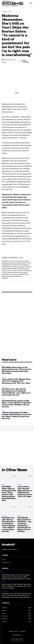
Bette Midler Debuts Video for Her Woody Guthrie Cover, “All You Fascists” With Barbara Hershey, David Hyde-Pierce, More (16, 577)
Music (11, 12)
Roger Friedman (26, 61)
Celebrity (5, 12)
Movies (4, 377)
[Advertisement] (17, 448)
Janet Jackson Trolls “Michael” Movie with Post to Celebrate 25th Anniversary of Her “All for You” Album (16, 381)
